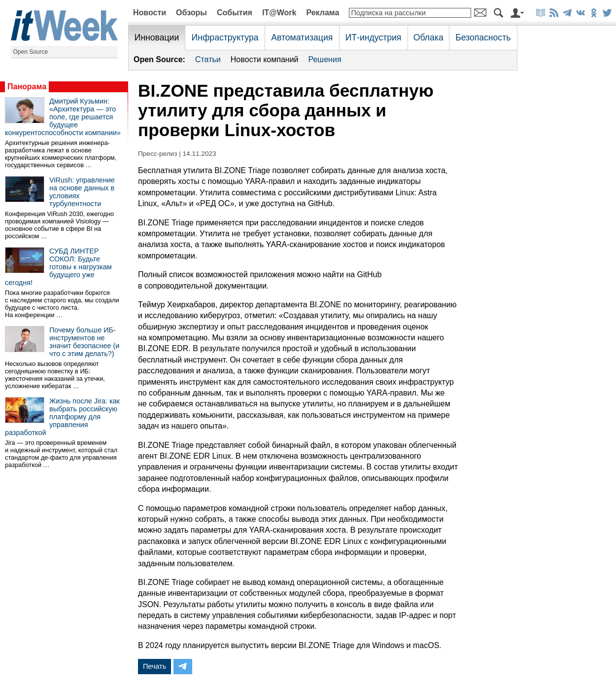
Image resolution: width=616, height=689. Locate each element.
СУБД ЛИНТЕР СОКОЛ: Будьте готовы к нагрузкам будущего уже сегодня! (58, 267)
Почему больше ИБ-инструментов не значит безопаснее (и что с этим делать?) (84, 342)
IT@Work (279, 13)
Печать (154, 666)
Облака (428, 37)
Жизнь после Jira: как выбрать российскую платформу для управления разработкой (62, 417)
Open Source (31, 52)
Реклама (323, 13)
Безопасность (483, 37)
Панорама (27, 87)
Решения (325, 59)
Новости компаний (265, 59)
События (235, 13)
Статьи (208, 59)
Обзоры (191, 13)
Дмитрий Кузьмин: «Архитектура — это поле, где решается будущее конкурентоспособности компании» (63, 117)
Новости (150, 13)
